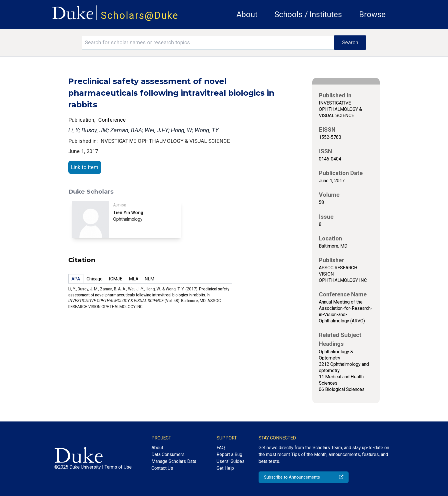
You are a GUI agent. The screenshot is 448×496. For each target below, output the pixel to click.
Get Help (225, 468)
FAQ (221, 448)
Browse (372, 14)
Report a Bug (229, 454)
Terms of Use (118, 467)
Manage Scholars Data (174, 461)
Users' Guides (231, 461)
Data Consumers (168, 454)
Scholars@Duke (140, 15)
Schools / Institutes (308, 14)
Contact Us (162, 468)
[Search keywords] (208, 43)
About (247, 14)
